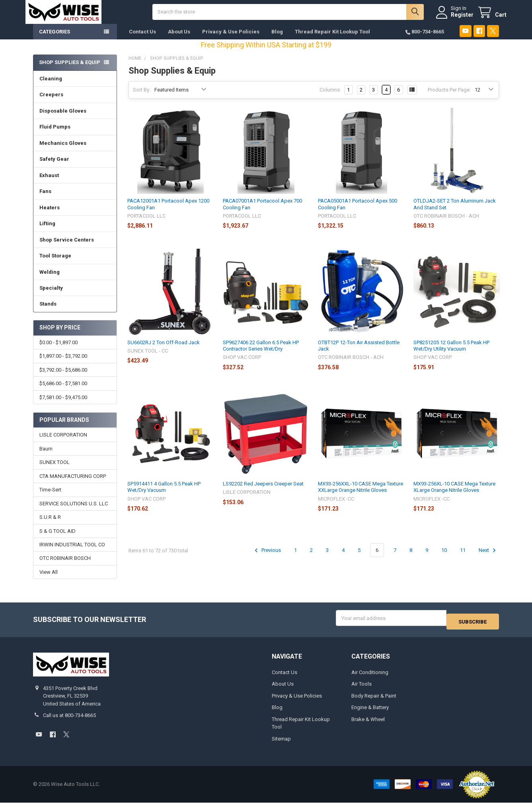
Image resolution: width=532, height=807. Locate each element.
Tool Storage (55, 264)
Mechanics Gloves (63, 151)
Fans (45, 199)
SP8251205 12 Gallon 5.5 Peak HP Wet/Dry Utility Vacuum (451, 354)
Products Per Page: (449, 98)
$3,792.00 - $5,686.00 (63, 378)
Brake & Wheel (368, 724)
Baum (46, 457)
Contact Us (142, 40)
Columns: (330, 98)
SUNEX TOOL (55, 470)
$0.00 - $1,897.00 (58, 350)
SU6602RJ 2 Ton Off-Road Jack (164, 350)
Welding (50, 280)
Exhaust (49, 183)
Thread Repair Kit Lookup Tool (332, 40)
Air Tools (361, 689)
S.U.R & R (50, 525)
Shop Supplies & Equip (70, 70)
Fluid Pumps (55, 135)
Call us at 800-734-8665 (69, 720)
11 (463, 558)
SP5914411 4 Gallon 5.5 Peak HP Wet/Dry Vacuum (164, 495)
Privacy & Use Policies (231, 40)
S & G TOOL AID (57, 539)
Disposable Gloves (63, 119)
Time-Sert (50, 498)
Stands (48, 312)
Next (488, 558)
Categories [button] (55, 40)
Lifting (47, 231)
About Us (179, 40)
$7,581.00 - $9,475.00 (63, 405)
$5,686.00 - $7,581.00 (63, 391)
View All (49, 580)
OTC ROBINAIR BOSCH (65, 566)
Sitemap (281, 743)
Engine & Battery (370, 712)
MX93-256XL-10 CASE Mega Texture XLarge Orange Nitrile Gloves (454, 495)
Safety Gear (54, 167)
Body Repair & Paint (374, 700)
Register (455, 19)
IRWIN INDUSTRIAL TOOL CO (72, 553)
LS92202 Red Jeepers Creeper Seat (263, 492)
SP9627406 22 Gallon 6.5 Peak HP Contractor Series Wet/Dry (261, 354)
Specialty (51, 296)
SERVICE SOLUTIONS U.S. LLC (74, 512)
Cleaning (51, 87)
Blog (277, 40)
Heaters (50, 215)
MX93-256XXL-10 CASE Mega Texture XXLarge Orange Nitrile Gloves (361, 495)
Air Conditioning (370, 677)
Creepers (51, 102)
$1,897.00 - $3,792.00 (63, 364)
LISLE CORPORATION (63, 443)
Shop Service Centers (67, 248)
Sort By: (142, 98)
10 (444, 558)
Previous (267, 558)
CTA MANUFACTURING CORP (73, 484)
